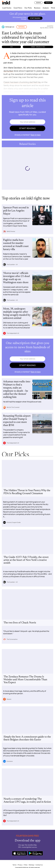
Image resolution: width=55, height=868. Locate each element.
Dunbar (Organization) (38, 47)
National (22, 27)
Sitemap (31, 865)
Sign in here (36, 135)
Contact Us (39, 865)
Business (37, 8)
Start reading (35, 18)
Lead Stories (7, 8)
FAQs (26, 865)
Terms (14, 865)
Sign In (38, 3)
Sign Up (48, 3)
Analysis (46, 8)
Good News (18, 8)
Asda (11, 47)
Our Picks (28, 8)
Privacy (20, 865)
